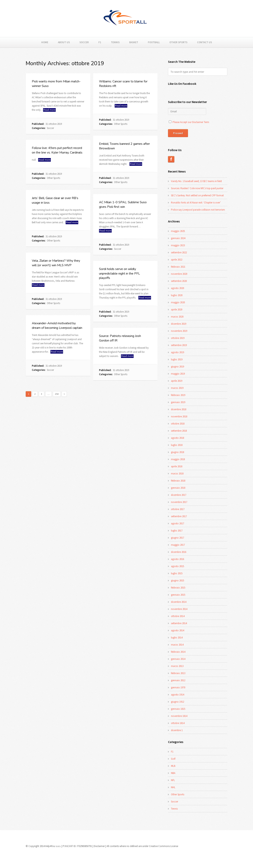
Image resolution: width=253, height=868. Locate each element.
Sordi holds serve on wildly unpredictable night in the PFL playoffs (119, 273)
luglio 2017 (177, 531)
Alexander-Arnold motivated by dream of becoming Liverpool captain (57, 325)
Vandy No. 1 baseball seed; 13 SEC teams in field (196, 181)
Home (45, 42)
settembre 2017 (179, 516)
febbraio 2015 (178, 588)
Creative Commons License (164, 846)
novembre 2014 (179, 609)
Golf (173, 759)
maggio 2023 (178, 245)
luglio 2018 (177, 445)
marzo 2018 (177, 474)
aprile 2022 (177, 260)
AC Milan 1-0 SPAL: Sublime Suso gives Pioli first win (123, 204)
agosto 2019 (177, 352)
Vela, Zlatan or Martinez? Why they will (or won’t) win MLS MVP (56, 263)
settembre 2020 (179, 281)
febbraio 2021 (178, 267)
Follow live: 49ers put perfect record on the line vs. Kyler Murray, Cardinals (57, 150)
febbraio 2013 (178, 673)
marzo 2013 (177, 666)
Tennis (115, 42)
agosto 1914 (177, 695)
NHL (173, 787)
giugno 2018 (177, 452)
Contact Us (204, 42)
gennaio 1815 (178, 709)
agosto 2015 (177, 566)
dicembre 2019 (179, 324)
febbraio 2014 (178, 652)
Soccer (84, 42)
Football (154, 42)
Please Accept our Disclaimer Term (191, 122)
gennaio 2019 (178, 402)
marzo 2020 (177, 317)
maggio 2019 (178, 374)
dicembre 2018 (179, 409)
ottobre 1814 (178, 723)
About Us (64, 42)
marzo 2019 (177, 388)
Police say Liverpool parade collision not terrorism (198, 210)
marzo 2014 (177, 645)
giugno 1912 (177, 702)
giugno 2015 (177, 580)
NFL (173, 780)
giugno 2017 (177, 538)
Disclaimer (99, 846)
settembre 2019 (179, 345)
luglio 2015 (177, 573)
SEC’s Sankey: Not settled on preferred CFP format (197, 195)
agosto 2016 (177, 559)
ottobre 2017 (178, 509)
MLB (173, 766)
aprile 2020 (177, 310)
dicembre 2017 (179, 495)
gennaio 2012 (178, 680)
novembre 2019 (179, 331)
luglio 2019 (177, 359)
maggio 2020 (178, 302)
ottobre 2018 (178, 424)
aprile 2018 (177, 466)
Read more (49, 110)
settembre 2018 (179, 431)
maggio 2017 (178, 545)
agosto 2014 (177, 630)
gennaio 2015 (178, 595)
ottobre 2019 (178, 338)
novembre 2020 (179, 274)
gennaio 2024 (178, 238)
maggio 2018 (178, 459)
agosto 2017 (177, 523)
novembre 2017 (179, 502)
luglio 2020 (177, 295)
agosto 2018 (177, 438)
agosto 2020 (177, 288)
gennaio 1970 (178, 687)
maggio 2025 (178, 231)
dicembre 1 (177, 730)
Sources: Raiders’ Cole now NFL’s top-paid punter (197, 188)
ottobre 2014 (178, 616)
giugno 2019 (177, 367)
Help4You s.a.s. (53, 846)
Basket (134, 42)
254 (57, 394)
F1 (100, 42)
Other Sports (178, 42)
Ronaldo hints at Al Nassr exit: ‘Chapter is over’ (196, 203)
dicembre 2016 (179, 552)
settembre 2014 (179, 623)
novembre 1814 (179, 716)
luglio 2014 (177, 638)
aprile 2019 (177, 381)
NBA (173, 773)
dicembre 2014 (179, 602)
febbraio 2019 (178, 395)
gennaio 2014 (178, 659)
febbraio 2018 (178, 481)
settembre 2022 (179, 252)
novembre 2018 (179, 416)
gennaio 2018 (178, 488)
